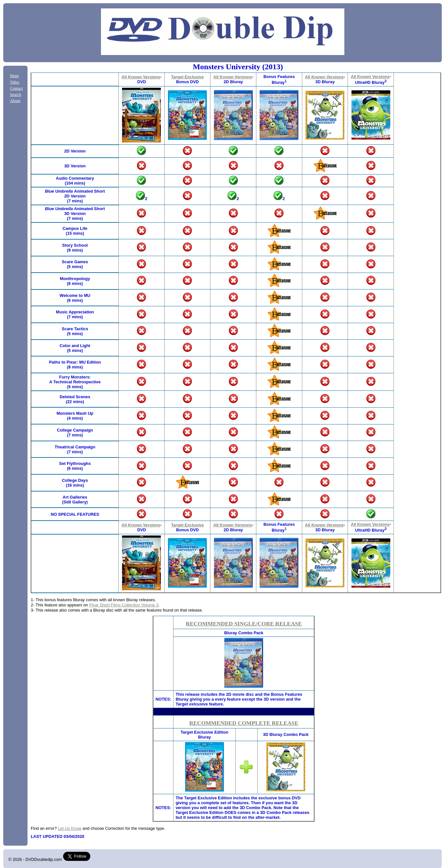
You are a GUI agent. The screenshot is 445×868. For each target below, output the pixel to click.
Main (14, 76)
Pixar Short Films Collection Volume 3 (124, 605)
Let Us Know (70, 828)
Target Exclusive (188, 77)
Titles (15, 82)
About (15, 101)
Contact (17, 88)
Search (16, 95)
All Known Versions (141, 77)
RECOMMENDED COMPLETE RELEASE (244, 723)
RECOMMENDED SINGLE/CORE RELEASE (244, 624)
